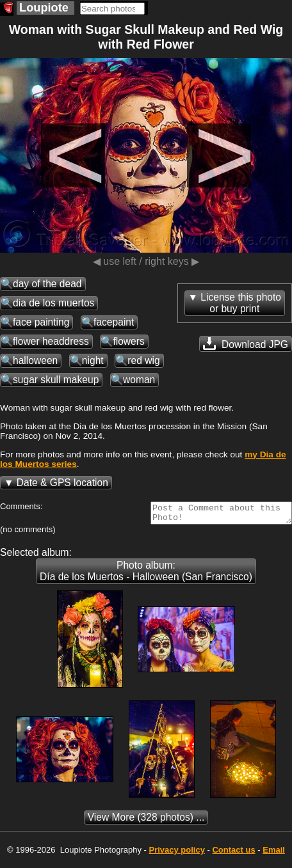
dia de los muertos (53, 303)
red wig (143, 360)
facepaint (114, 322)
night (93, 360)
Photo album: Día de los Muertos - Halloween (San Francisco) (146, 575)
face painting (41, 322)
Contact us (233, 854)
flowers (128, 341)
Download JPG (246, 343)
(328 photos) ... (146, 821)
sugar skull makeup (56, 380)
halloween (35, 360)
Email (274, 854)
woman (139, 380)
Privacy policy (176, 854)
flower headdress (51, 341)
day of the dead (47, 284)
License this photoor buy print (241, 303)
